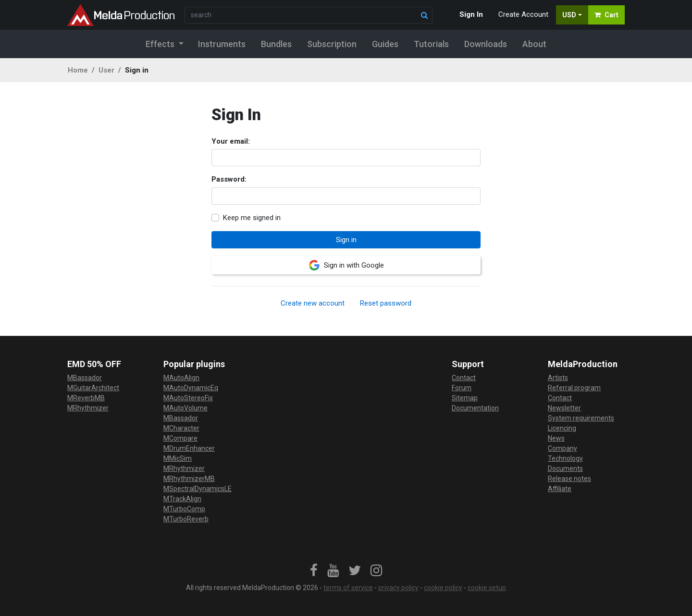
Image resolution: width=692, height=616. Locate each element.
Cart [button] (606, 15)
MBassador (85, 378)
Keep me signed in (252, 218)
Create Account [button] (523, 14)
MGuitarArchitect (93, 388)
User (106, 70)
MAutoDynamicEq (191, 388)
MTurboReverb (186, 519)
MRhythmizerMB (189, 479)
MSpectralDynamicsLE (198, 489)
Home (78, 70)
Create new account (313, 303)
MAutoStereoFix (188, 398)
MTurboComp (184, 509)
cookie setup (487, 588)
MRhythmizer (88, 408)
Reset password (386, 303)
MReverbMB (86, 398)
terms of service (348, 588)
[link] (314, 571)
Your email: (231, 141)
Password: (229, 179)
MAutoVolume (185, 408)
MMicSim (178, 458)
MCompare (180, 438)
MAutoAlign (181, 378)
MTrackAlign (182, 499)
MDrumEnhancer (189, 448)
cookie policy (443, 588)
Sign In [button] (471, 14)
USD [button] (569, 15)
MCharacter (181, 428)
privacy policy (398, 588)
